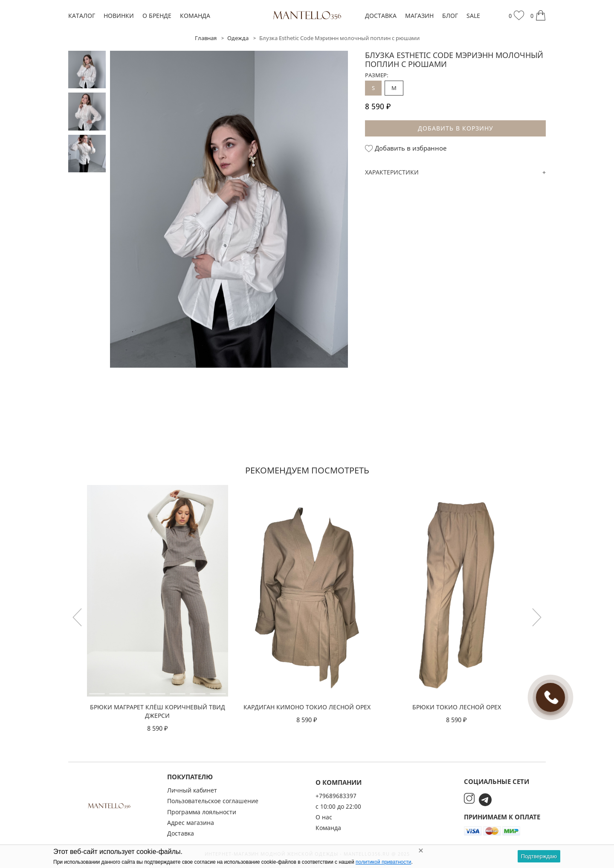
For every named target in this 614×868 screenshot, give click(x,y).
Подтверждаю (539, 856)
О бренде (157, 16)
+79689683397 (336, 796)
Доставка (381, 16)
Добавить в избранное (406, 148)
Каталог (82, 16)
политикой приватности (383, 862)
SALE (473, 16)
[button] (537, 617)
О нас (324, 817)
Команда (195, 16)
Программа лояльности (202, 812)
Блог (450, 16)
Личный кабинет (192, 790)
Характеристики (392, 172)
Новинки (119, 16)
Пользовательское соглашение (213, 801)
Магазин (419, 16)
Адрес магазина (191, 823)
